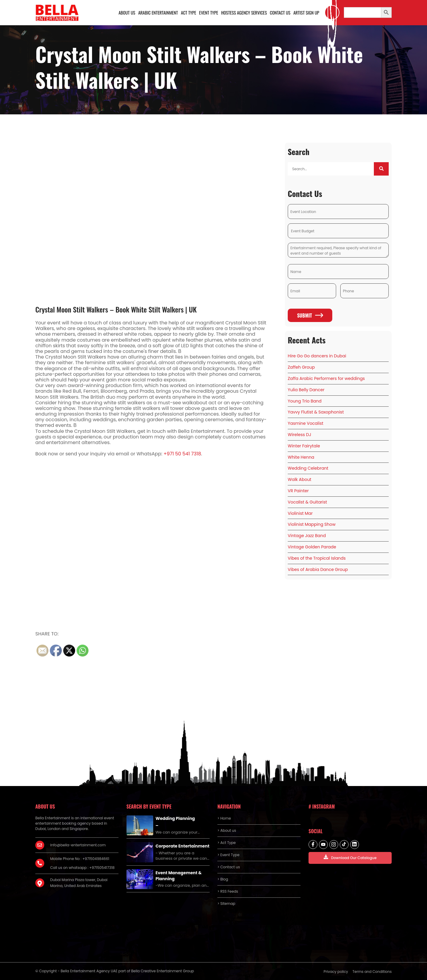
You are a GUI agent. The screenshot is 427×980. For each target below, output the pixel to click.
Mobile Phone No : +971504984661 (80, 859)
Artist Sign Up (306, 12)
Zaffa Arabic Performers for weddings (326, 378)
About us (127, 12)
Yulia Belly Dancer (306, 390)
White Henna (301, 457)
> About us (227, 830)
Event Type (208, 12)
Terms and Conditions (372, 972)
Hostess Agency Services (244, 12)
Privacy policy (336, 972)
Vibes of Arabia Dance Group (318, 569)
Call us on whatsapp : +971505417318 (82, 868)
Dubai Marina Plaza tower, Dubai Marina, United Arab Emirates (79, 883)
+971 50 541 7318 (182, 454)
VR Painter (298, 491)
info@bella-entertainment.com (78, 845)
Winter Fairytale (304, 446)
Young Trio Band (305, 401)
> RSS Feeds (228, 891)
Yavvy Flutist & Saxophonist (316, 412)
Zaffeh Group (301, 367)
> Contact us (229, 867)
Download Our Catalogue (350, 857)
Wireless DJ (299, 435)
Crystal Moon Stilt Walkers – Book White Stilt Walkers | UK (116, 309)
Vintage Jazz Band (307, 536)
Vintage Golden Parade (312, 547)
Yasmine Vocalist (306, 423)
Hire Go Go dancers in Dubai (317, 356)
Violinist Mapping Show (312, 525)
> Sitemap (226, 904)
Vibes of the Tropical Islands (317, 558)
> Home (224, 818)
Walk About (299, 479)
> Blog (223, 879)
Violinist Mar (300, 513)
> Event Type (228, 855)
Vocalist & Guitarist (307, 502)
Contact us (280, 12)
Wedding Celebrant (308, 468)
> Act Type (226, 843)
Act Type (188, 12)
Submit (310, 315)
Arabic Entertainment (158, 12)
